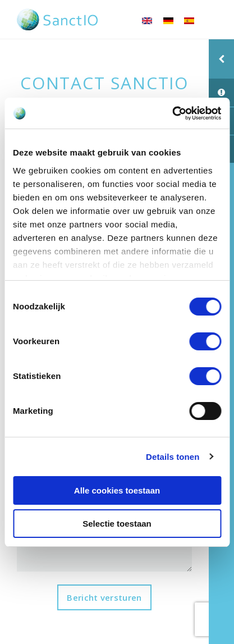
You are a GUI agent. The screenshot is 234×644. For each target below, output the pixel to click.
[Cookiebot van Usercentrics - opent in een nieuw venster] (172, 113)
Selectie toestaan (117, 524)
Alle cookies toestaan (117, 490)
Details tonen (173, 457)
